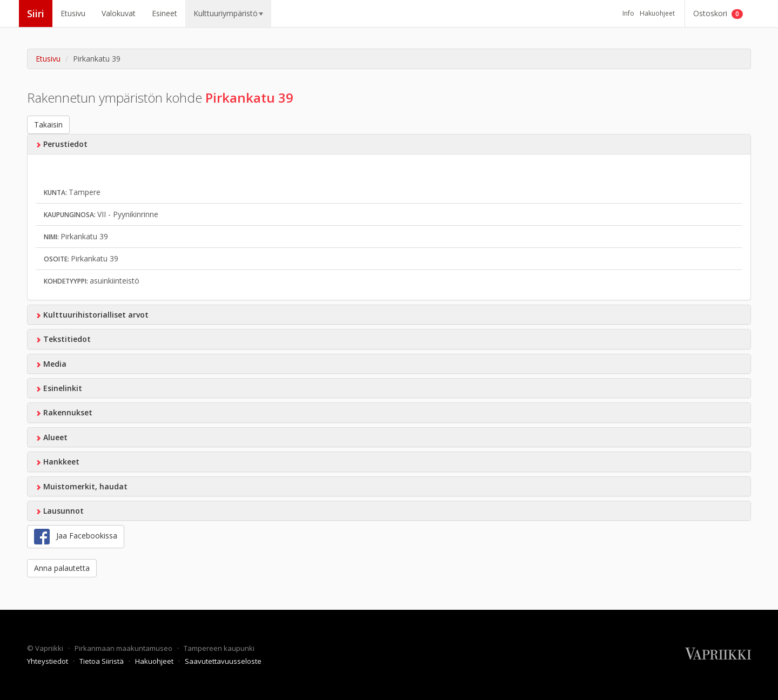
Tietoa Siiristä (102, 661)
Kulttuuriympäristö (228, 13)
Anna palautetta (62, 568)
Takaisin (48, 124)
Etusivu (73, 13)
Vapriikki (50, 648)
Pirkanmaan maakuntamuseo (124, 648)
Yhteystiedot (48, 661)
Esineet (165, 13)
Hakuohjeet (657, 13)
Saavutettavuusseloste (223, 661)
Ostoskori (718, 14)
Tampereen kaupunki (219, 648)
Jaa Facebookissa (76, 537)
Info (628, 13)
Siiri (36, 14)
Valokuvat (119, 13)
